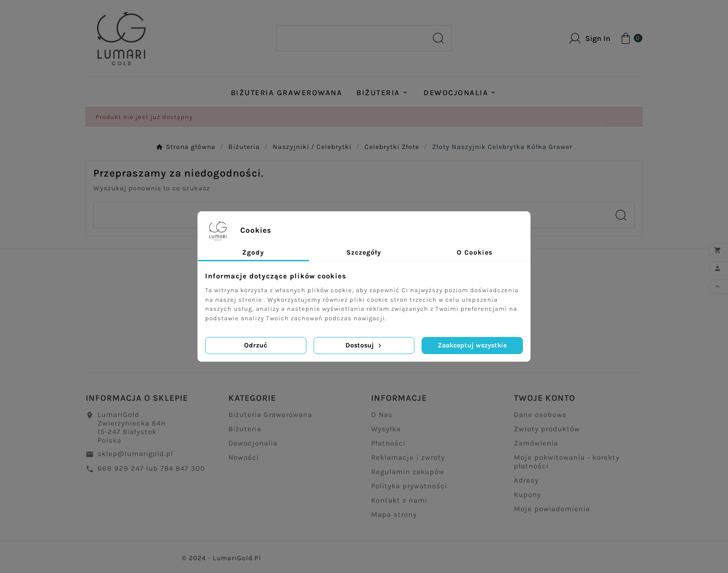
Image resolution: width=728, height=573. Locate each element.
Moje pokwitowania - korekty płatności (567, 465)
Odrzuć (256, 345)
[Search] (351, 38)
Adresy (526, 484)
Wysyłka (386, 433)
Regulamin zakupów (408, 475)
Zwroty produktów (547, 433)
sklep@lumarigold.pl (135, 457)
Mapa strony (394, 518)
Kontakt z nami (399, 504)
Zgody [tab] (253, 252)
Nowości (244, 461)
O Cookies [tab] (475, 252)
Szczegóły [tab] (364, 252)
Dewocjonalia (253, 447)
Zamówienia (536, 447)
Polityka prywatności (409, 490)
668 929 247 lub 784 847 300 (151, 472)
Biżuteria (245, 433)
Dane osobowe (540, 418)
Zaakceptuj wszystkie (472, 345)
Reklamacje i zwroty (408, 461)
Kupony (527, 498)
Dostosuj (364, 345)
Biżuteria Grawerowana (270, 418)
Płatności (388, 447)
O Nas (382, 418)
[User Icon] (590, 38)
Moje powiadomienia (552, 513)
